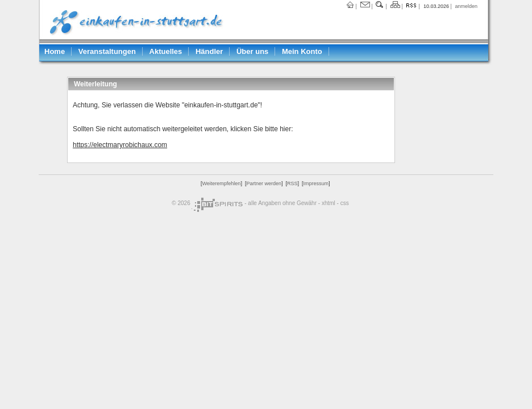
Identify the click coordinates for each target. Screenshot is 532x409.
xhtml (329, 203)
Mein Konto (302, 51)
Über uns (252, 51)
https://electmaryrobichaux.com (120, 145)
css (345, 203)
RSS (292, 183)
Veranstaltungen (107, 51)
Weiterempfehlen (222, 183)
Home (55, 51)
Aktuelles (166, 51)
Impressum (316, 183)
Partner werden (264, 183)
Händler (209, 51)
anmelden (466, 6)
